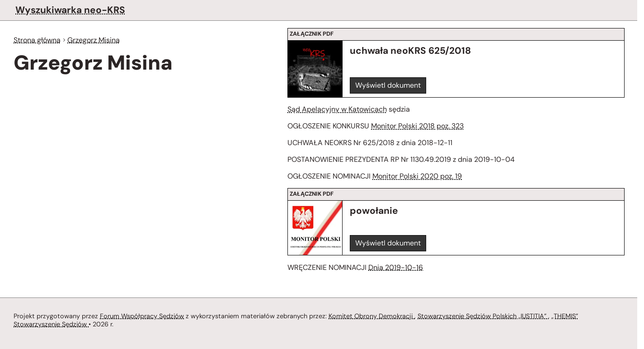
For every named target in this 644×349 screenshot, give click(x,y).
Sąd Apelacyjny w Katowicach (337, 109)
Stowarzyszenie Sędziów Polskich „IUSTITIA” (487, 315)
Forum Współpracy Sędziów (142, 315)
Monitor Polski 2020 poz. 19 (421, 178)
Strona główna (38, 40)
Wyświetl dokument (389, 85)
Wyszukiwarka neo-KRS (70, 10)
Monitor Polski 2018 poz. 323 (423, 127)
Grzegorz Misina (97, 40)
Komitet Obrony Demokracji (374, 315)
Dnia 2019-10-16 (398, 270)
